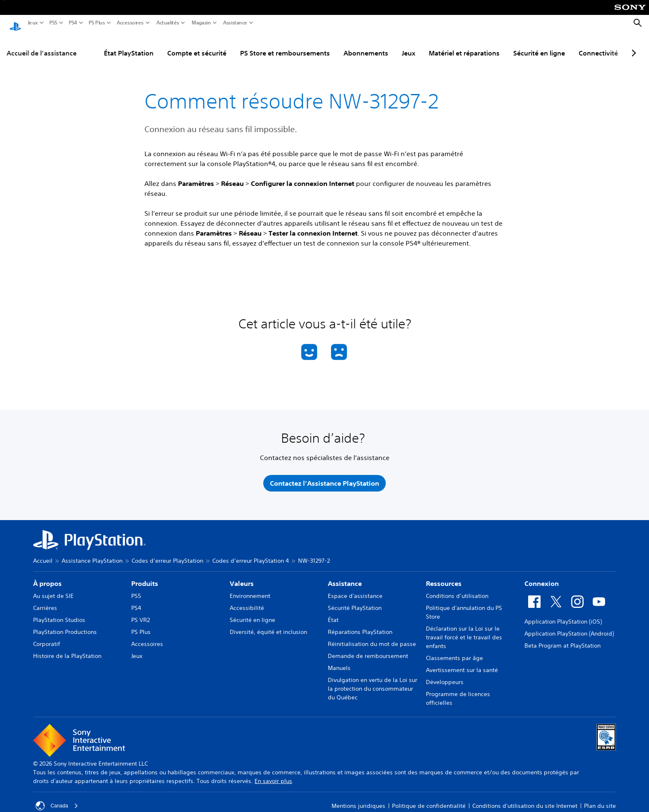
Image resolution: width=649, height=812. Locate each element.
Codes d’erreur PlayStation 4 (251, 556)
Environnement (250, 591)
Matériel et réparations (464, 45)
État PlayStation (129, 45)
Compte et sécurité (197, 45)
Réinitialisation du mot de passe (372, 639)
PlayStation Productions (65, 627)
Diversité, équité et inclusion (268, 627)
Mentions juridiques (358, 801)
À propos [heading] (47, 578)
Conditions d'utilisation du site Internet (525, 801)
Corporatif (47, 639)
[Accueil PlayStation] (15, 23)
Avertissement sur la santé (462, 665)
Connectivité (598, 45)
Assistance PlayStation (92, 556)
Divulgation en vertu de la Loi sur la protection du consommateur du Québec (373, 684)
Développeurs (445, 677)
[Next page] (632, 45)
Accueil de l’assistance (42, 45)
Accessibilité (247, 603)
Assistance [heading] (345, 578)
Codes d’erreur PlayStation (167, 556)
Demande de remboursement (368, 651)
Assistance (235, 23)
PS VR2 (141, 615)
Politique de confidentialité (429, 801)
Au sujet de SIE (53, 591)
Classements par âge (454, 653)
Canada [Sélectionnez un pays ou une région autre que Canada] (58, 801)
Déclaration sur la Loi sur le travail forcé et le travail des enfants (464, 632)
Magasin (201, 23)
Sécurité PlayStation (355, 603)
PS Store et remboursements (285, 45)
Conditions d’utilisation (457, 591)
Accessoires (130, 23)
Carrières (45, 603)
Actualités (168, 23)
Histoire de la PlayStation (67, 651)
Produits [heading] (145, 578)
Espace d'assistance (355, 591)
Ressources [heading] (444, 578)
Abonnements (366, 45)
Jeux (33, 23)
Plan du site (600, 801)
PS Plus (97, 23)
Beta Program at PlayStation (562, 641)
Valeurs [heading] (242, 578)
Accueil (43, 556)
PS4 (73, 23)
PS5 (53, 23)
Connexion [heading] (542, 578)
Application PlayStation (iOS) (563, 617)
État (333, 615)
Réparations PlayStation (360, 627)
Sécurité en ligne (539, 45)
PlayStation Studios (59, 615)
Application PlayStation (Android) (569, 629)
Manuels (339, 663)
